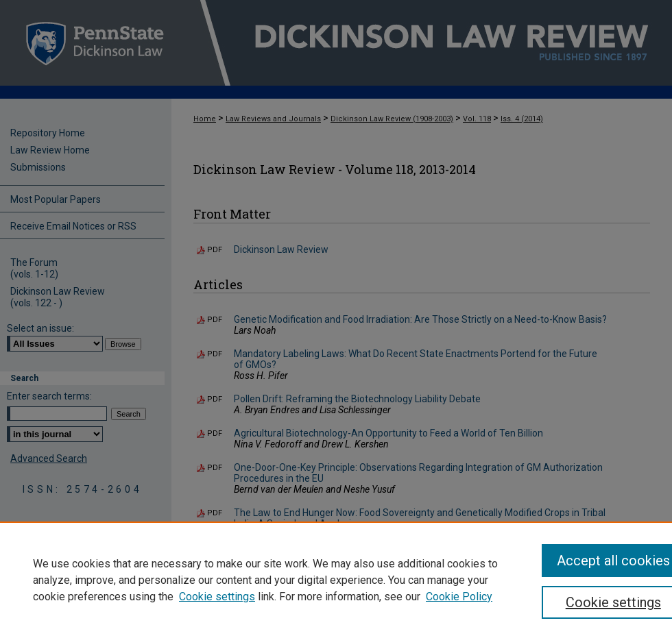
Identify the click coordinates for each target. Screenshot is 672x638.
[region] (336, 580)
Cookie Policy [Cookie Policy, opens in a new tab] (459, 597)
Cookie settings (217, 597)
